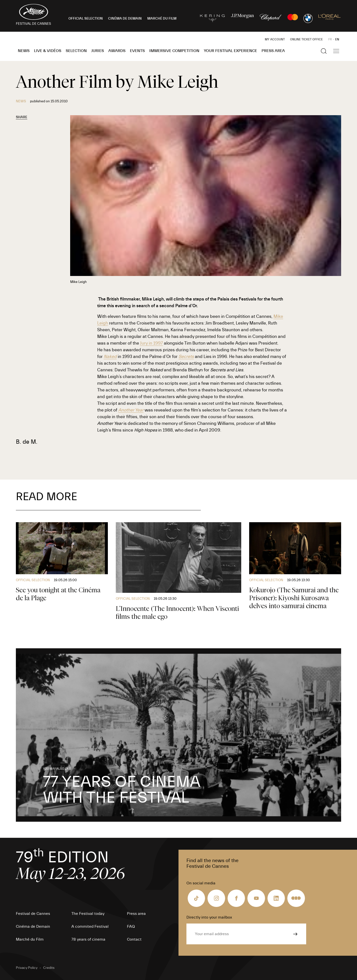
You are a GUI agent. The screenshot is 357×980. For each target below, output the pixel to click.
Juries (98, 51)
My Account (275, 39)
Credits (49, 968)
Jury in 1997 (151, 343)
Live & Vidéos (48, 51)
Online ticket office (306, 39)
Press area (273, 51)
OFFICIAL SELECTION (86, 19)
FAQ (131, 926)
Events (137, 51)
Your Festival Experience (230, 51)
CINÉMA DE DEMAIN (125, 19)
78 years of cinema (88, 939)
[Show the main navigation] (336, 51)
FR (330, 39)
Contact (134, 939)
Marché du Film (30, 939)
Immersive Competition (174, 51)
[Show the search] (324, 51)
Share (22, 117)
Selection (76, 51)
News (24, 51)
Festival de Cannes (33, 914)
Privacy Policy (27, 968)
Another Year (131, 410)
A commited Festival (90, 926)
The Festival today (88, 914)
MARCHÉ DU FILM (162, 19)
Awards (117, 51)
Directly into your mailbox (209, 917)
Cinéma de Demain (33, 926)
